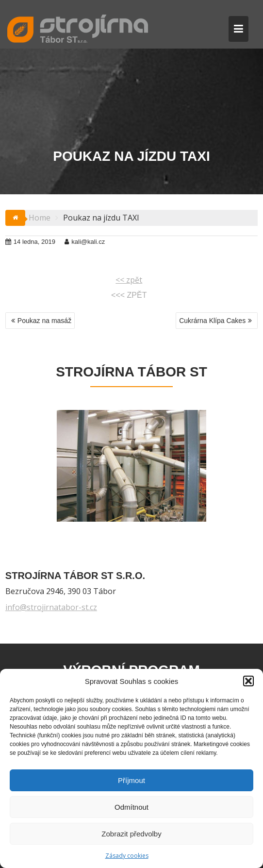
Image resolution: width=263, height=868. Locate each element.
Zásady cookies (127, 856)
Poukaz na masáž (44, 321)
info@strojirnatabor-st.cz (51, 607)
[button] (248, 681)
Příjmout (131, 780)
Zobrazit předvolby (131, 834)
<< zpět (129, 280)
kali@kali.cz (85, 242)
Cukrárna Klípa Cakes (212, 321)
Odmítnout (131, 807)
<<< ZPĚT (129, 295)
